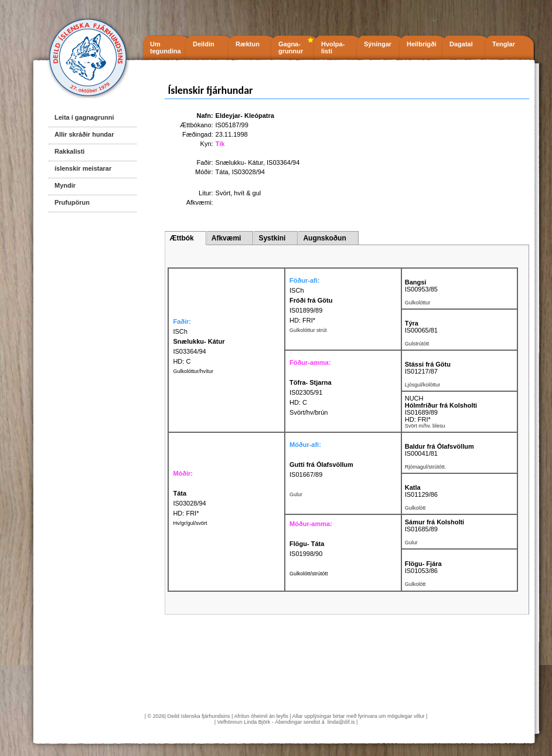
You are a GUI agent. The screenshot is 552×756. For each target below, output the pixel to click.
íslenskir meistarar (83, 168)
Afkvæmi (226, 238)
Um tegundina (166, 48)
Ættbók (181, 238)
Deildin (204, 44)
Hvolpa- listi (333, 48)
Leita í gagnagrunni (84, 117)
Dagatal (461, 44)
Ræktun (248, 44)
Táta (222, 172)
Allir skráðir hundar (84, 134)
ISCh (297, 290)
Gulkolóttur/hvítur (193, 371)
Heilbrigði (422, 44)
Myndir (65, 185)
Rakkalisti (69, 151)
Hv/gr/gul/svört (190, 523)
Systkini (272, 238)
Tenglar (504, 44)
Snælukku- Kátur (239, 162)
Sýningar (378, 44)
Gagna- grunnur (291, 48)
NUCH (414, 398)
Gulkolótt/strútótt (309, 574)
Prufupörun (72, 202)
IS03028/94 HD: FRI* (189, 503)
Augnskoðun (324, 238)
